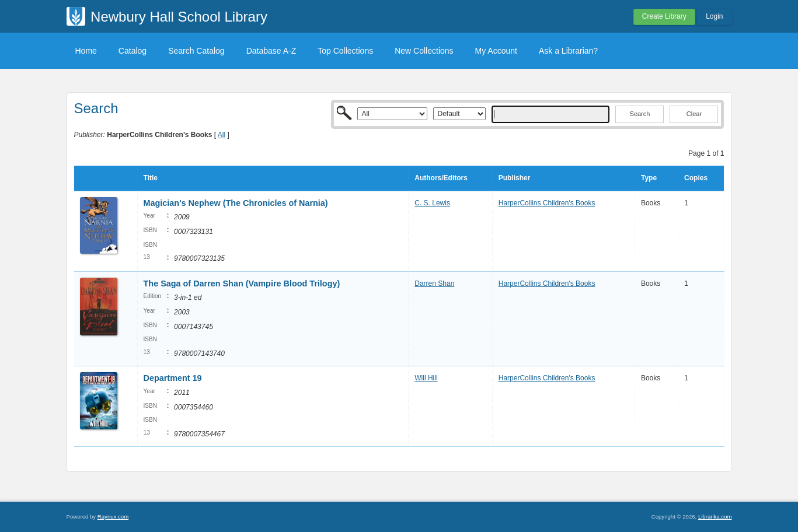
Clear (694, 114)
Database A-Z (271, 51)
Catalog (133, 51)
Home (86, 51)
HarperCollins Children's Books (547, 203)
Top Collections (345, 51)
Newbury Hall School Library (179, 17)
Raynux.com (113, 517)
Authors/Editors (441, 178)
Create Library (664, 16)
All (222, 135)
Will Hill (426, 378)
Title (151, 178)
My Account (496, 51)
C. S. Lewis (432, 203)
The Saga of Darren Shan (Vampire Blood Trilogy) (242, 283)
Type (649, 178)
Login (714, 16)
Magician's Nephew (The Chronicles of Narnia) (236, 203)
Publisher (515, 178)
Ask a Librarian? (568, 51)
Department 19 (173, 378)
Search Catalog (196, 51)
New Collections (424, 51)
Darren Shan (434, 283)
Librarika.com (715, 517)
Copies (696, 178)
